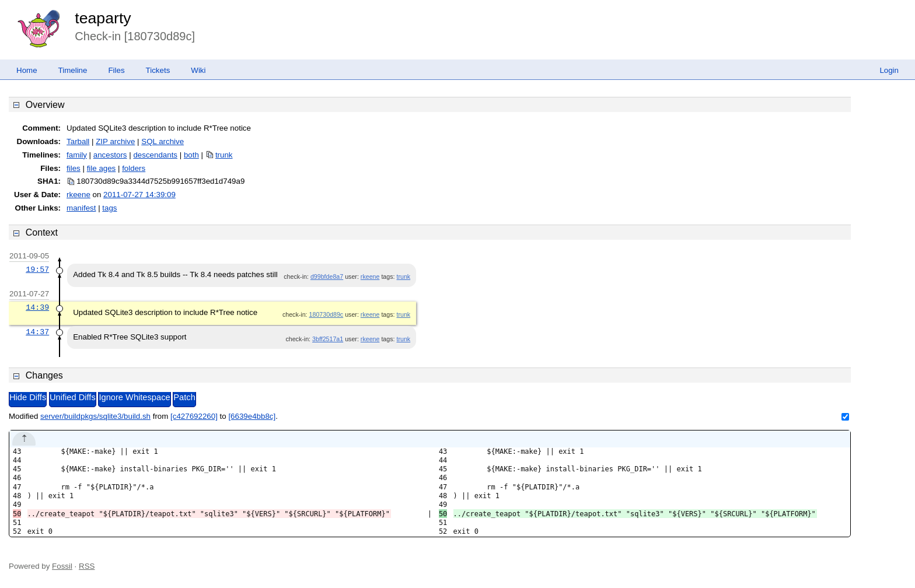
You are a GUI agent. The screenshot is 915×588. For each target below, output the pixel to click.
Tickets (158, 70)
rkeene (78, 195)
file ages (102, 168)
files (74, 168)
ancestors (110, 155)
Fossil (62, 566)
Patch (184, 397)
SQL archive (163, 141)
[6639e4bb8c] (252, 416)
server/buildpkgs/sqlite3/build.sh (95, 416)
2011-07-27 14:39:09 (139, 195)
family (77, 155)
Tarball (78, 141)
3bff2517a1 (328, 339)
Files (116, 70)
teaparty (103, 18)
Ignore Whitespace (134, 397)
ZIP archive (115, 141)
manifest (81, 208)
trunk (224, 155)
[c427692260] (194, 416)
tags (109, 208)
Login (889, 70)
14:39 (37, 307)
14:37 (37, 332)
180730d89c (326, 314)
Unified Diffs (73, 397)
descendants (155, 155)
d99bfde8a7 (327, 276)
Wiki (198, 70)
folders (134, 168)
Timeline (73, 70)
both (191, 155)
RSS (87, 566)
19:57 (37, 269)
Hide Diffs (28, 397)
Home (27, 70)
